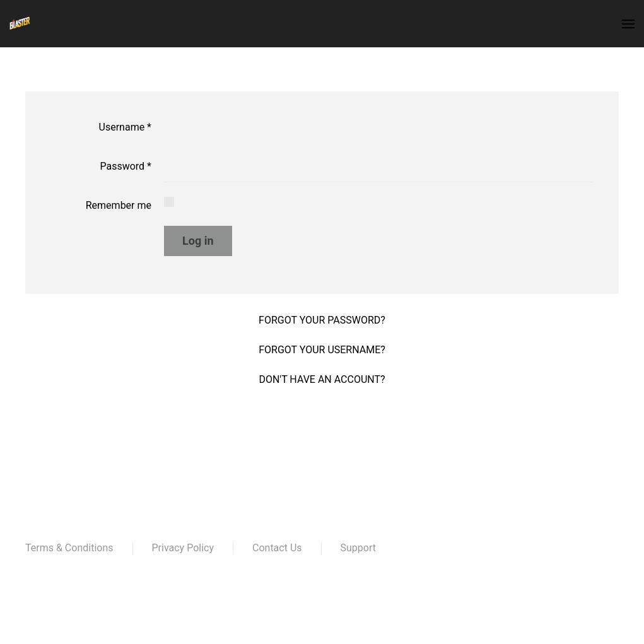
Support (358, 548)
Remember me (119, 205)
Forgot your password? (322, 320)
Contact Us (277, 548)
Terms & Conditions (69, 548)
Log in (198, 241)
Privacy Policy (183, 548)
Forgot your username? (322, 350)
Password (126, 166)
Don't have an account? (322, 379)
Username (125, 127)
